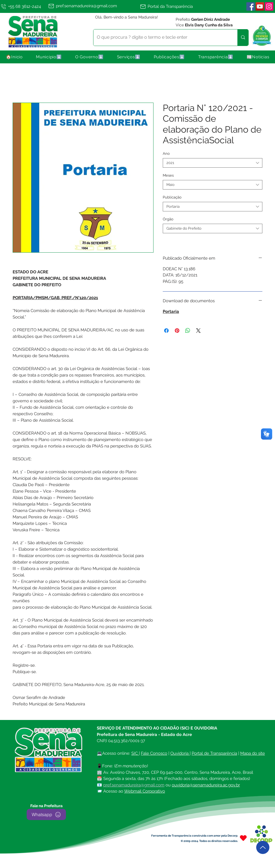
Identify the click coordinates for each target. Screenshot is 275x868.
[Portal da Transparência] (169, 6)
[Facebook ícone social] (251, 6)
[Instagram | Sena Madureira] (269, 6)
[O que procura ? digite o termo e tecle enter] (161, 38)
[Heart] (243, 838)
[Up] (263, 847)
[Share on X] (198, 331)
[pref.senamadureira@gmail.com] (93, 6)
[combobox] (213, 163)
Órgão (168, 219)
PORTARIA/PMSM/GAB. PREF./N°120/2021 (55, 298)
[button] (49, 57)
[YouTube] (260, 6)
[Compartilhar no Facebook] (166, 331)
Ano (166, 153)
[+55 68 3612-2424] (23, 6)
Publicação (172, 197)
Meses (168, 175)
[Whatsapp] (46, 814)
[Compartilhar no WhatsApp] (188, 331)
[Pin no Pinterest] (177, 331)
